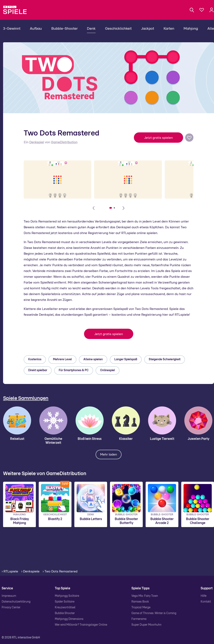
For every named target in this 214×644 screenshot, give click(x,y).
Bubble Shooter (65, 613)
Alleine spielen (93, 359)
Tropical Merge (141, 608)
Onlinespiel (108, 370)
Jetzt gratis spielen (158, 138)
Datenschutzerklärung (16, 602)
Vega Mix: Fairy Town (145, 596)
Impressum (9, 596)
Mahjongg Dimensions (69, 619)
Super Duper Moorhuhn (146, 625)
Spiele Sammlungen (26, 398)
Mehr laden (109, 454)
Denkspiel (37, 142)
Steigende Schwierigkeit (165, 359)
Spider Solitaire (65, 602)
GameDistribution (64, 142)
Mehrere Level (62, 359)
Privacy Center (11, 608)
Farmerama (139, 619)
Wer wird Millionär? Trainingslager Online (81, 625)
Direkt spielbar (38, 370)
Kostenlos (35, 359)
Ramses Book (140, 602)
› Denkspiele (30, 571)
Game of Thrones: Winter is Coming (154, 613)
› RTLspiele (10, 571)
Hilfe (203, 596)
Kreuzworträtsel (65, 608)
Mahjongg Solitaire (67, 596)
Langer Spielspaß (126, 359)
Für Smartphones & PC (74, 370)
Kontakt (206, 602)
